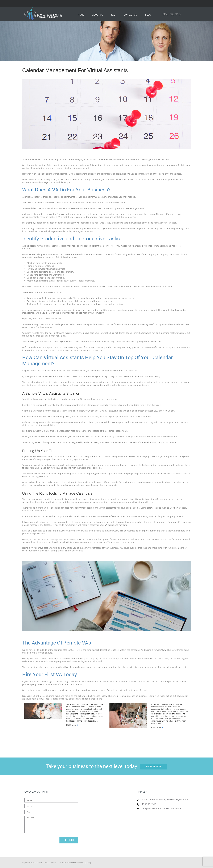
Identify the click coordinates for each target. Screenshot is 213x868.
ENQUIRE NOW (154, 767)
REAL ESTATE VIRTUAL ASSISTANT (46, 863)
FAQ (113, 15)
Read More (72, 725)
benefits (76, 180)
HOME (81, 15)
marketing (103, 304)
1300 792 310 (171, 14)
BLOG (148, 15)
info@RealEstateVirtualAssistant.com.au (162, 809)
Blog (89, 863)
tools (95, 522)
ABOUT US (98, 15)
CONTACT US (130, 15)
